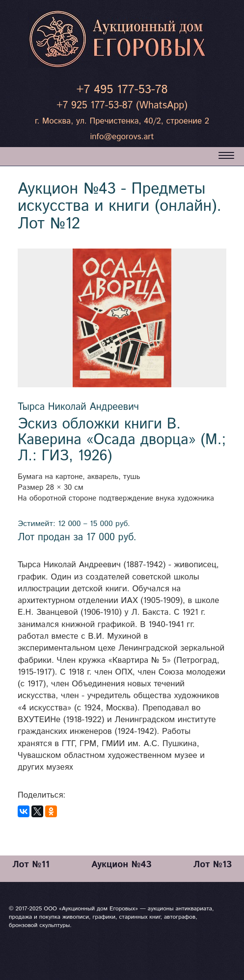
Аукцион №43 (121, 865)
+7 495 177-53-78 (122, 90)
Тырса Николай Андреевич (78, 407)
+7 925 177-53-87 (95, 106)
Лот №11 (31, 865)
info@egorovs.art (122, 137)
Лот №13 (213, 865)
